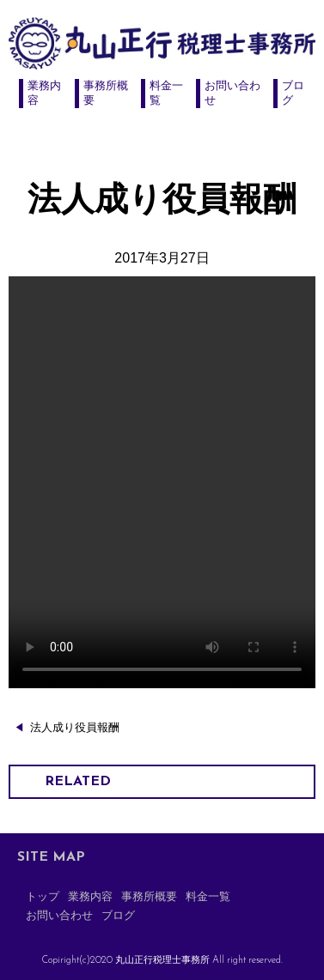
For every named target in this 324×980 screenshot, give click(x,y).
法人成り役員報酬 (75, 727)
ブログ (118, 916)
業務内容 (90, 897)
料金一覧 (208, 897)
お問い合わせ (59, 916)
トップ (43, 897)
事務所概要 (149, 897)
